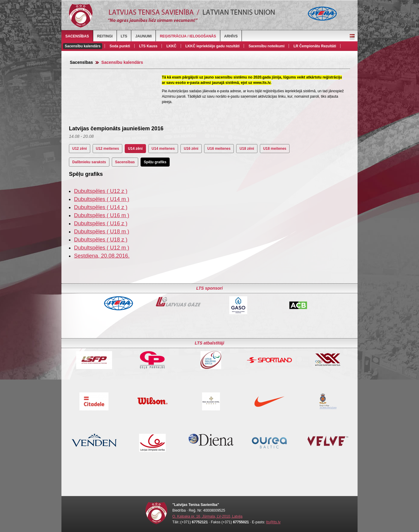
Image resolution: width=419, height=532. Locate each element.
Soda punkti (120, 46)
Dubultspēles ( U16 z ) (101, 223)
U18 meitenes (275, 149)
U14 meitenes (163, 149)
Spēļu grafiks (155, 162)
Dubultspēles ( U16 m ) (102, 215)
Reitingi (105, 36)
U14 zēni (135, 149)
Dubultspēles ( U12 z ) (101, 191)
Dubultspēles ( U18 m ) (102, 232)
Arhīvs (231, 36)
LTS (124, 36)
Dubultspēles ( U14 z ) (101, 207)
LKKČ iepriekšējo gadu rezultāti (213, 46)
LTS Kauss (148, 46)
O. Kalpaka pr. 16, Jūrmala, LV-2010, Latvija (207, 516)
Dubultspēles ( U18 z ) (101, 240)
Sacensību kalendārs (83, 46)
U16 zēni (191, 149)
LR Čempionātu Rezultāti (315, 46)
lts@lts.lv (273, 522)
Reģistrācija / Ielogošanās (188, 36)
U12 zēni (80, 149)
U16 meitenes (219, 149)
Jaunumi (143, 36)
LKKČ (171, 46)
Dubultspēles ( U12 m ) (102, 248)
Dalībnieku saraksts (89, 162)
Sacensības (77, 36)
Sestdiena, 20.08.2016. (102, 256)
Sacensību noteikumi (266, 46)
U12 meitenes (107, 149)
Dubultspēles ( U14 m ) (102, 199)
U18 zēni (247, 149)
